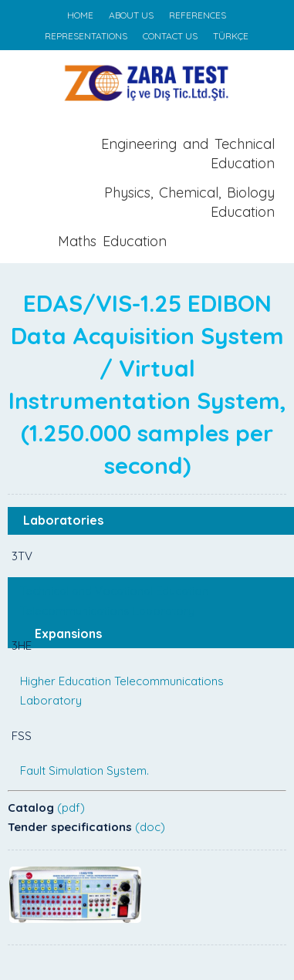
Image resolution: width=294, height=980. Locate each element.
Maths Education (112, 241)
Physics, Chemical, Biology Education (189, 203)
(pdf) (71, 808)
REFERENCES (198, 15)
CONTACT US (170, 36)
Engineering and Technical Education (188, 154)
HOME (80, 15)
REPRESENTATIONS (86, 36)
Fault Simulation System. (84, 770)
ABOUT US (131, 15)
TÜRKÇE (231, 36)
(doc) (150, 827)
